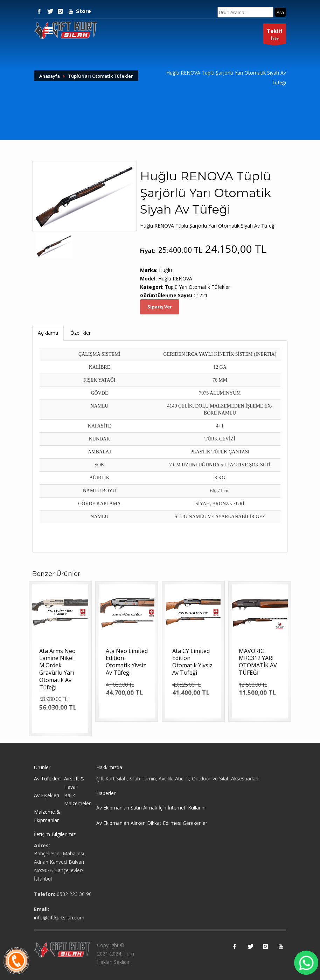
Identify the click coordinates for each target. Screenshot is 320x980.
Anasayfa (50, 76)
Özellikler (81, 333)
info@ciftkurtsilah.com (59, 918)
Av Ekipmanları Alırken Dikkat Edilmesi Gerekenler (152, 823)
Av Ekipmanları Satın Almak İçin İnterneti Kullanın (151, 808)
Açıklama (48, 333)
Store (81, 11)
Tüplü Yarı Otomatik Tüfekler (100, 76)
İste (275, 35)
